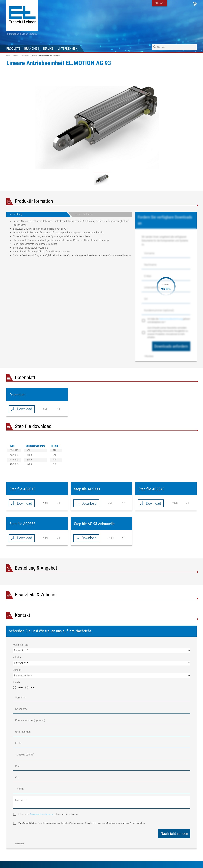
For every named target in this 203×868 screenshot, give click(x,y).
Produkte (13, 48)
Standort (17, 670)
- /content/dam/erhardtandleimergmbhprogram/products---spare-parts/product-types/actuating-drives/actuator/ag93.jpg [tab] (101, 179)
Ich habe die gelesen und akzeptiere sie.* (169, 320)
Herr (21, 688)
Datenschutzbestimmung (171, 319)
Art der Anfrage (20, 645)
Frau (33, 688)
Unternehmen (67, 48)
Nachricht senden (174, 834)
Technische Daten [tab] (83, 214)
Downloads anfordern (171, 346)
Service (48, 48)
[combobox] (174, 47)
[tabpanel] (69, 240)
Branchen (31, 48)
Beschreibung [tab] (16, 214)
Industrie (17, 657)
